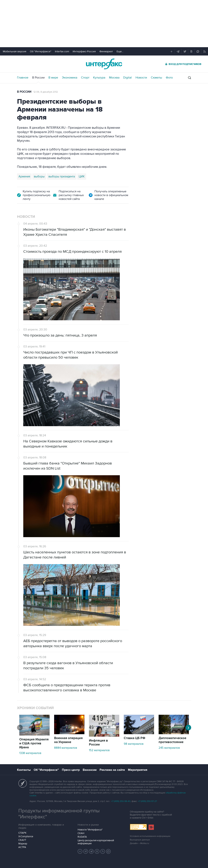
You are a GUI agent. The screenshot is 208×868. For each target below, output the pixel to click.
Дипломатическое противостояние (172, 740)
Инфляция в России (98, 743)
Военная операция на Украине (68, 740)
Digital (127, 78)
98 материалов (134, 744)
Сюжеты (156, 78)
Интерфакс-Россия (84, 51)
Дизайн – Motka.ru (139, 843)
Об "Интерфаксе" (41, 51)
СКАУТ (22, 840)
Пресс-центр (71, 770)
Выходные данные (140, 840)
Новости (141, 78)
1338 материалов (30, 753)
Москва (114, 78)
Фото (169, 78)
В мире (53, 78)
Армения (24, 176)
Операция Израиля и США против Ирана (34, 743)
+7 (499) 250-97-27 (147, 801)
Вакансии (90, 770)
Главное (23, 78)
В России (38, 78)
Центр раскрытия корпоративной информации (96, 842)
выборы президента (62, 176)
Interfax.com (62, 51)
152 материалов (99, 750)
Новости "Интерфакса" (90, 830)
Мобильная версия (15, 51)
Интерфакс (104, 64)
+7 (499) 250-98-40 (121, 801)
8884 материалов (66, 748)
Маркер (23, 844)
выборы (39, 176)
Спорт (85, 78)
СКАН (81, 833)
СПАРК (22, 833)
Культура (99, 78)
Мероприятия (138, 770)
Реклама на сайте (112, 770)
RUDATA (82, 837)
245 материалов (169, 748)
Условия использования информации (150, 836)
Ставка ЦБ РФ (135, 738)
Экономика (70, 78)
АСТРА (22, 847)
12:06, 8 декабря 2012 (46, 92)
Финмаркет (106, 51)
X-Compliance (26, 836)
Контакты (24, 770)
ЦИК (82, 176)
